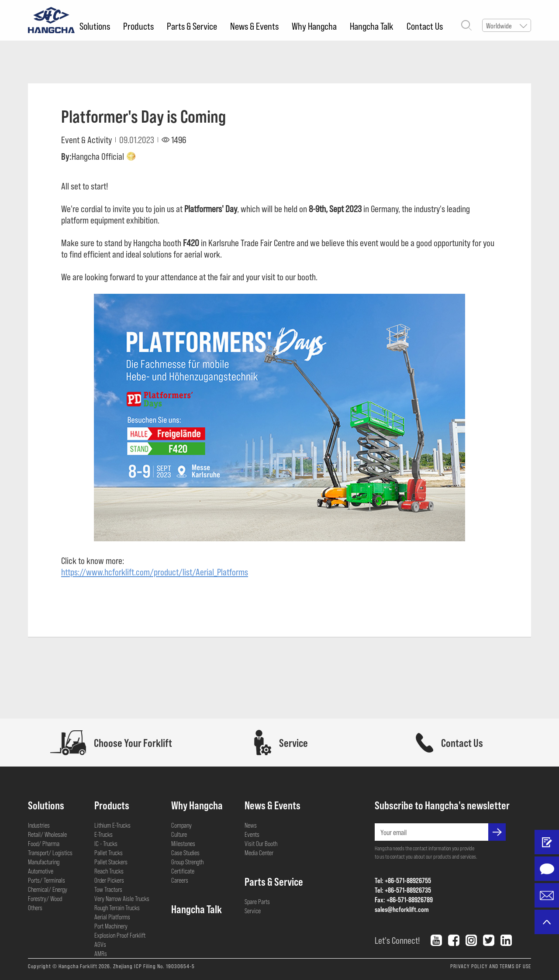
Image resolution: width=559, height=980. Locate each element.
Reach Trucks (109, 871)
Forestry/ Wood (45, 898)
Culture (179, 834)
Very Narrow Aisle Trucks (122, 898)
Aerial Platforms (112, 917)
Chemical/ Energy (48, 889)
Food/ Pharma (44, 843)
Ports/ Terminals (47, 880)
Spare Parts (257, 901)
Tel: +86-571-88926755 (403, 880)
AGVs (100, 944)
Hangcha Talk (372, 26)
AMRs (101, 953)
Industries (39, 825)
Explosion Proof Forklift (120, 935)
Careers (180, 880)
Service (253, 911)
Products (138, 26)
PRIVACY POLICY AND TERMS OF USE (491, 966)
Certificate (183, 871)
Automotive (41, 871)
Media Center (259, 853)
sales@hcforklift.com (402, 909)
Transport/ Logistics (50, 853)
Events (252, 834)
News (251, 825)
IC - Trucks (106, 843)
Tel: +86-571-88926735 (403, 890)
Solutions (95, 26)
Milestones (183, 843)
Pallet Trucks (109, 853)
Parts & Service (192, 26)
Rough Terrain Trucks (117, 908)
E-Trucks (104, 834)
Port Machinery (111, 926)
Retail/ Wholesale (47, 834)
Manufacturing (44, 862)
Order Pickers (109, 880)
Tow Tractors (108, 889)
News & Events (254, 26)
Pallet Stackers (111, 862)
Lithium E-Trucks (112, 825)
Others (35, 908)
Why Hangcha (314, 26)
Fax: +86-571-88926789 (404, 899)
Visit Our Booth (261, 843)
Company (181, 825)
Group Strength (187, 862)
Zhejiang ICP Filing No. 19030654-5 (154, 966)
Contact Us (425, 26)
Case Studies (185, 853)
